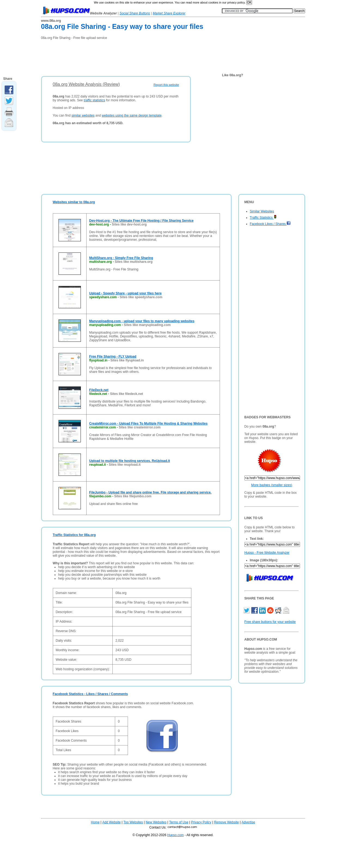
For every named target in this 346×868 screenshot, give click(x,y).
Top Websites (133, 822)
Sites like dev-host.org (129, 224)
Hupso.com (175, 835)
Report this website (166, 85)
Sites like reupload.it (125, 465)
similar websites (83, 115)
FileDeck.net (99, 390)
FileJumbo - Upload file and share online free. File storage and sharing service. (150, 492)
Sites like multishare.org (134, 262)
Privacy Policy (201, 822)
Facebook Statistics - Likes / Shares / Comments (90, 694)
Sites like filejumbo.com (133, 496)
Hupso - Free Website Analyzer (267, 553)
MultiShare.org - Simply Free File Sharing (121, 258)
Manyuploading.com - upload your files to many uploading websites (142, 321)
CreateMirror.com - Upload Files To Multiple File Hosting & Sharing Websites (148, 424)
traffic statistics (94, 100)
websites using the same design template (132, 115)
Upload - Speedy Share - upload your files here (125, 293)
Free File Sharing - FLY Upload (113, 357)
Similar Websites (262, 211)
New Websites (156, 822)
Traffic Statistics (263, 218)
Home (95, 822)
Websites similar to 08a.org (74, 202)
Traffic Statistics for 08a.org (74, 535)
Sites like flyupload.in (127, 360)
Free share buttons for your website (270, 622)
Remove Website (226, 822)
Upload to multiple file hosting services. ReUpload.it (130, 461)
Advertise (248, 822)
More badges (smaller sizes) (272, 485)
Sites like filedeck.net (126, 394)
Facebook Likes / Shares (270, 224)
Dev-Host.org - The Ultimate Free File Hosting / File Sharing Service (141, 221)
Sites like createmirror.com (140, 427)
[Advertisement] (140, 56)
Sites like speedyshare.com (141, 297)
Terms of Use (179, 822)
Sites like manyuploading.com (147, 325)
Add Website (112, 822)
